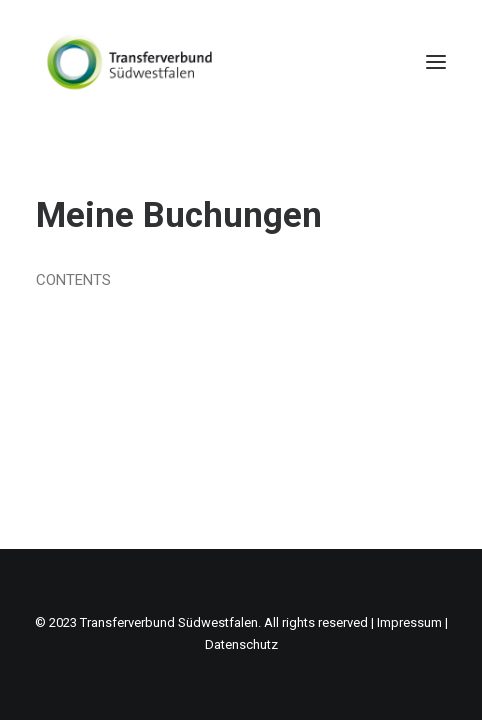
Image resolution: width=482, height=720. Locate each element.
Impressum (409, 622)
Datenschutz (241, 644)
